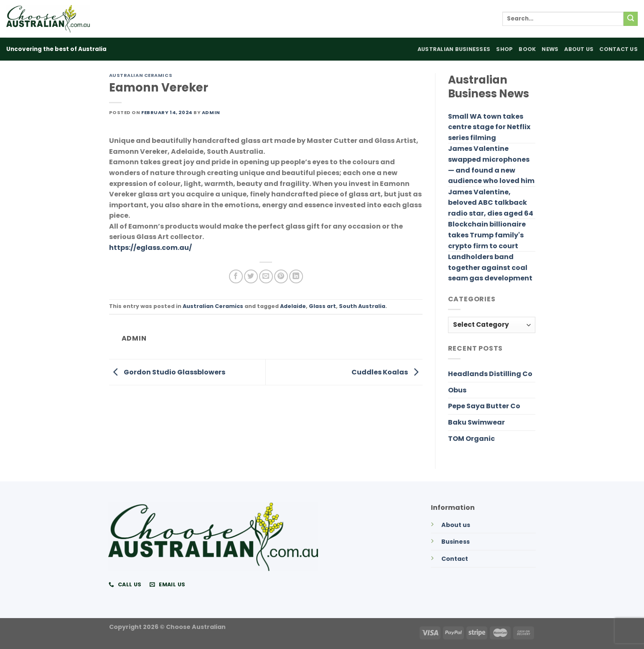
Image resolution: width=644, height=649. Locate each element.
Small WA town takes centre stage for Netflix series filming (489, 127)
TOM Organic (471, 439)
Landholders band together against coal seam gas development (490, 267)
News (550, 49)
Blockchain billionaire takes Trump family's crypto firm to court (487, 235)
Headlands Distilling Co (490, 374)
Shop (504, 49)
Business (456, 542)
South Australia (362, 306)
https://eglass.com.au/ (150, 248)
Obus (457, 390)
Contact (455, 559)
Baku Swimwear (476, 422)
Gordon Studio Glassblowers (167, 372)
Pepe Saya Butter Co (484, 406)
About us (456, 525)
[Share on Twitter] (251, 276)
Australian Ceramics (141, 75)
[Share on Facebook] (236, 276)
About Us (579, 49)
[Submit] (631, 19)
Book (527, 49)
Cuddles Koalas (387, 372)
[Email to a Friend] (266, 276)
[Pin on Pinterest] (281, 276)
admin (211, 112)
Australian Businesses (454, 49)
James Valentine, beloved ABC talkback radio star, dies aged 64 (491, 203)
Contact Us (619, 49)
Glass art (322, 306)
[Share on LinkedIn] (296, 276)
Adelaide (293, 306)
